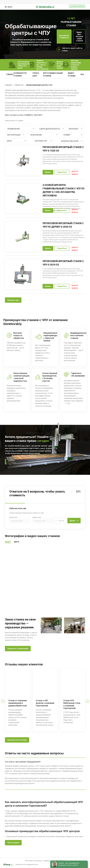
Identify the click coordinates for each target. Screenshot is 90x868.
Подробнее (62, 172)
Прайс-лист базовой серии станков (79, 37)
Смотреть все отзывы (17, 739)
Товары (10, 74)
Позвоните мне (14, 462)
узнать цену (36, 74)
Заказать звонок (77, 6)
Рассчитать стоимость (64, 37)
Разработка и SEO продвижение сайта (21, 865)
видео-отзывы (72, 74)
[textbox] (14, 129)
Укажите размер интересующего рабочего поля (27, 513)
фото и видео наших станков (53, 74)
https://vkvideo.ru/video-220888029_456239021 (24, 115)
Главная (8, 85)
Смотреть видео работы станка (72, 49)
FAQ (82, 74)
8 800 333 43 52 (35, 462)
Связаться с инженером (18, 648)
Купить (48, 172)
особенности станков (20, 74)
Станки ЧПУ (19, 85)
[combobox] (21, 129)
